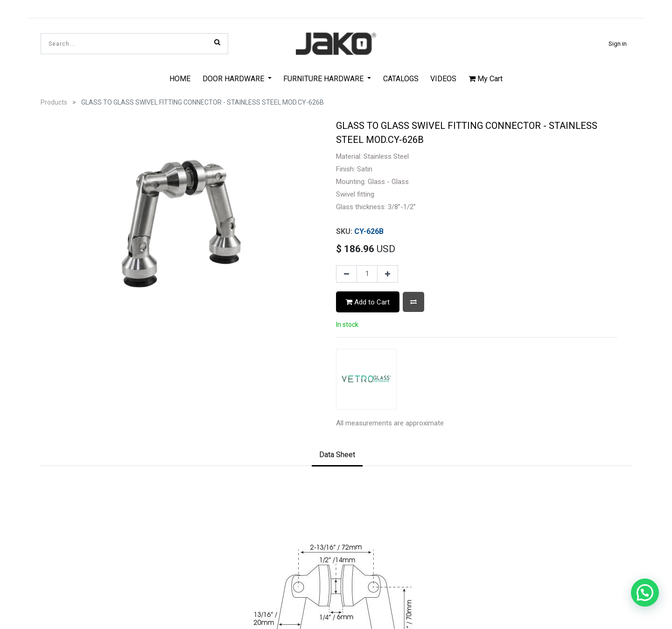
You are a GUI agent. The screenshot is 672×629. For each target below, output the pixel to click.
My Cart (486, 79)
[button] (413, 302)
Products (54, 102)
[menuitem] (180, 78)
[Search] (217, 42)
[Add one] (388, 274)
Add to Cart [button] (368, 302)
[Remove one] (346, 274)
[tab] (337, 438)
